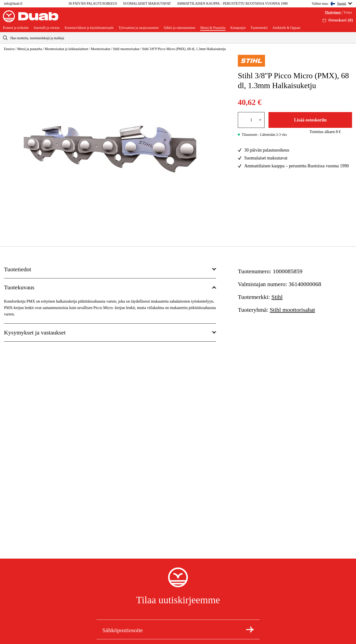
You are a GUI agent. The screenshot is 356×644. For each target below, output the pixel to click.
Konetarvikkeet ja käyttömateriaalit (89, 28)
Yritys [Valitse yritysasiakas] (348, 13)
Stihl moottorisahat (126, 49)
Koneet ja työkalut (16, 28)
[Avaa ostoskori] (338, 20)
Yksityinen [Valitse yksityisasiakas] (333, 13)
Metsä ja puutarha (30, 49)
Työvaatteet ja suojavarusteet (138, 28)
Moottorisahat (100, 49)
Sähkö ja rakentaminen (179, 28)
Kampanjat (238, 28)
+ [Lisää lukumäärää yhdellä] (260, 120)
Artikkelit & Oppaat (286, 28)
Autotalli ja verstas (46, 28)
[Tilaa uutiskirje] (250, 629)
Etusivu (9, 49)
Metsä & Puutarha (213, 28)
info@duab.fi (13, 4)
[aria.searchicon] (5, 38)
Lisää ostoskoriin (310, 120)
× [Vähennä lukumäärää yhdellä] (242, 120)
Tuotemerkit (259, 28)
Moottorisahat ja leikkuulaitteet (67, 49)
